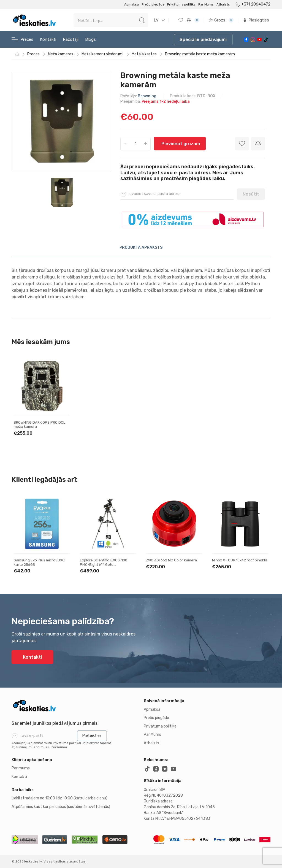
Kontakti (48, 39)
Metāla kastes (144, 54)
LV (156, 20)
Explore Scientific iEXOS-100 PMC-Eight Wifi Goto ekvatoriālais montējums (104, 564)
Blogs (90, 39)
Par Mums (206, 4)
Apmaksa (131, 4)
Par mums (21, 768)
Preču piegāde (153, 4)
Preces (22, 40)
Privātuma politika (181, 4)
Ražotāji (71, 39)
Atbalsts (223, 4)
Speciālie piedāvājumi (203, 40)
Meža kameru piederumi (102, 54)
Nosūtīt (251, 194)
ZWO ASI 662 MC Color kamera (171, 560)
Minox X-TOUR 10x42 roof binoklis (240, 560)
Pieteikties (92, 736)
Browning (147, 96)
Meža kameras (61, 54)
